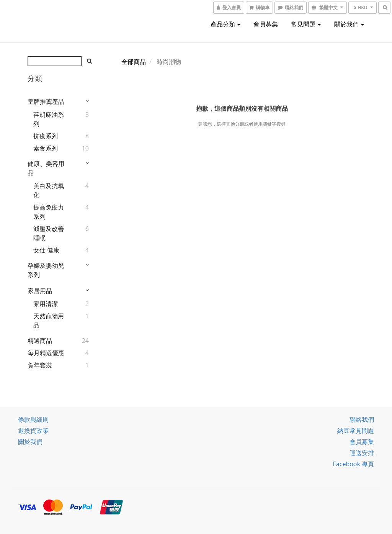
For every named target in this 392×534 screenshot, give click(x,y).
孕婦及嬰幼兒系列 (46, 270)
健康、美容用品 (46, 168)
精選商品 (40, 341)
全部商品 (134, 62)
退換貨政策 (33, 431)
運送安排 (362, 453)
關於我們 (349, 24)
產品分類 (225, 24)
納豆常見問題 (356, 431)
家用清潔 (46, 304)
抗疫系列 (46, 136)
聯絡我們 (362, 419)
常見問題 (306, 24)
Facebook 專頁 (354, 464)
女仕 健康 (46, 250)
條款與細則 (33, 419)
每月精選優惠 (46, 353)
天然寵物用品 (49, 321)
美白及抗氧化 (49, 190)
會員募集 (266, 24)
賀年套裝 (40, 365)
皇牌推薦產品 (46, 102)
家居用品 (40, 291)
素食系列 (46, 148)
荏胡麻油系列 (49, 119)
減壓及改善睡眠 (49, 233)
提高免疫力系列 (49, 212)
